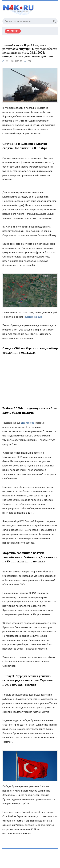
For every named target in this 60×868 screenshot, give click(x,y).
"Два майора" (28, 423)
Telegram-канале (33, 317)
